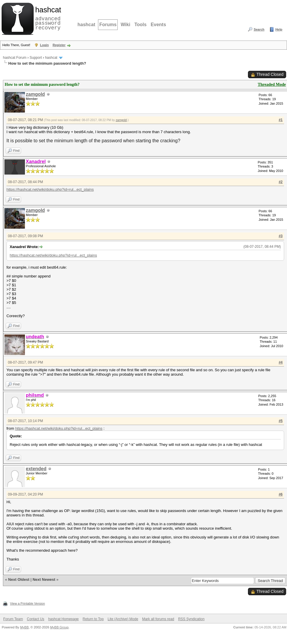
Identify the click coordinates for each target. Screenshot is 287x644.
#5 (281, 421)
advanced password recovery (47, 18)
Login (44, 45)
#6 (281, 494)
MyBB (24, 627)
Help (279, 29)
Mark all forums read (158, 619)
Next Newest (44, 579)
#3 (281, 236)
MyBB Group (59, 627)
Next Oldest (19, 579)
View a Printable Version (27, 603)
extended (36, 469)
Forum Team (13, 619)
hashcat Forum (15, 58)
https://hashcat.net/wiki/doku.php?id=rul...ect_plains (50, 189)
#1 (281, 120)
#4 (281, 362)
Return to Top (93, 619)
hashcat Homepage (63, 619)
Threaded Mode (272, 85)
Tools (140, 25)
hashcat (86, 25)
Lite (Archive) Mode (123, 619)
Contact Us (35, 619)
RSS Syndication (191, 619)
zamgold (35, 94)
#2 (281, 182)
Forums (108, 25)
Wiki (125, 25)
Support (36, 58)
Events (158, 25)
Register (59, 45)
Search (259, 29)
